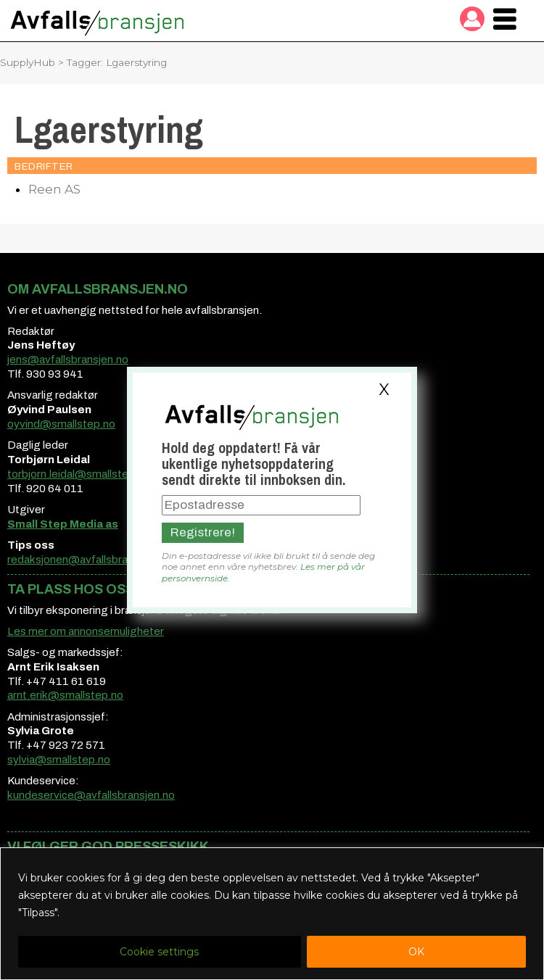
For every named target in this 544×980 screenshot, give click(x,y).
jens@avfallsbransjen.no (68, 360)
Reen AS (54, 189)
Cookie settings (159, 952)
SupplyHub (28, 62)
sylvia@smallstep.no (59, 760)
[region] (272, 914)
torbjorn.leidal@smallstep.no (79, 474)
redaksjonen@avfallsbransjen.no (88, 560)
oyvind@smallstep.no (61, 424)
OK (416, 952)
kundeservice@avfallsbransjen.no (91, 795)
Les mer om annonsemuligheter (86, 631)
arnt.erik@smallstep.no (65, 695)
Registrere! (203, 532)
